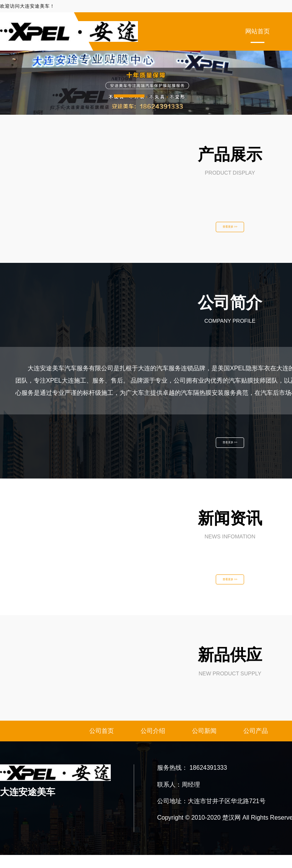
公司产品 (256, 744)
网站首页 (258, 31)
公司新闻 (204, 744)
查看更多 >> (230, 229)
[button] (129, 96)
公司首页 (102, 744)
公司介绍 (153, 744)
